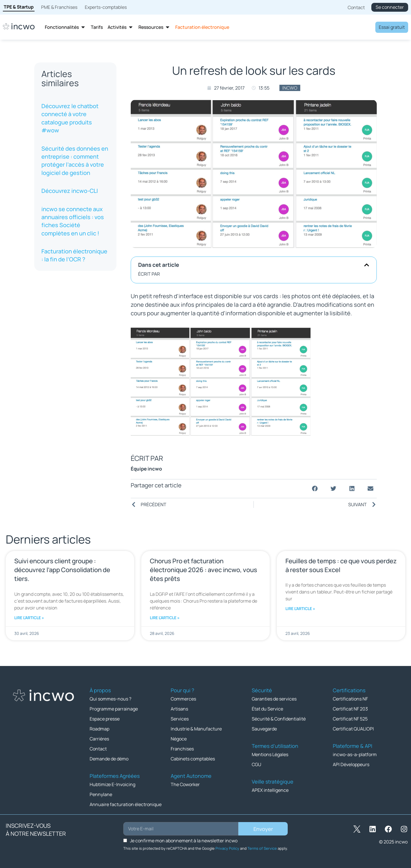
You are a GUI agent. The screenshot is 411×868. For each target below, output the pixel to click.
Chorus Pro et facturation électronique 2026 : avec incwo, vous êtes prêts (204, 570)
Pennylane (101, 794)
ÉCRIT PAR (149, 274)
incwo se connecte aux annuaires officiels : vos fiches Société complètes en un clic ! (73, 221)
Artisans (179, 709)
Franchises (182, 749)
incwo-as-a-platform (355, 754)
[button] (367, 265)
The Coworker (185, 784)
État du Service (267, 709)
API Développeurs (351, 764)
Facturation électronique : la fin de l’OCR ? (74, 255)
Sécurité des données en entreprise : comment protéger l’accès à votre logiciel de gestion (75, 161)
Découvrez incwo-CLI (70, 191)
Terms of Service (262, 848)
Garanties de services (274, 699)
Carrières (99, 739)
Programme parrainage (114, 709)
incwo (290, 88)
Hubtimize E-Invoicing (112, 784)
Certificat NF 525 (350, 719)
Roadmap (99, 729)
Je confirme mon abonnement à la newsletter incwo (184, 841)
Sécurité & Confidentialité (279, 719)
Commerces (183, 699)
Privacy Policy (227, 848)
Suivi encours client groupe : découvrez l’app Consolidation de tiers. (62, 570)
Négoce (179, 739)
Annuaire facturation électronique (126, 804)
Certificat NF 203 (350, 709)
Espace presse (105, 719)
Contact (98, 749)
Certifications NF (350, 699)
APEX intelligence (270, 790)
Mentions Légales (270, 754)
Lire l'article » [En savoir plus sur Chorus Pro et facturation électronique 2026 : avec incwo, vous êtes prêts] (165, 618)
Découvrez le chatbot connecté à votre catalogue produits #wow (70, 118)
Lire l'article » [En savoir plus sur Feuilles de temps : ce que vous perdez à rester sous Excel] (300, 608)
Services (180, 719)
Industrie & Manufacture (196, 729)
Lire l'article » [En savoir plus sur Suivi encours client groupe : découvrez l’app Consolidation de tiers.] (29, 618)
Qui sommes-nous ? (110, 699)
